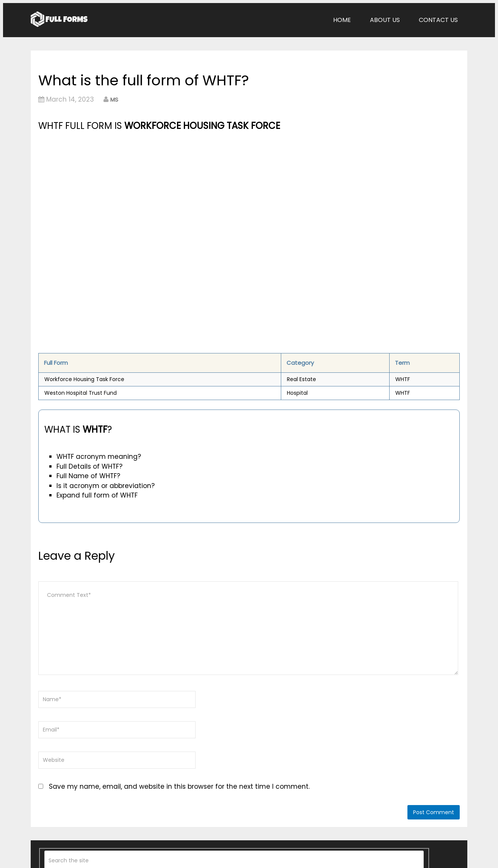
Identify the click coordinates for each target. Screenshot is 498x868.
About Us (385, 20)
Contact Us (438, 20)
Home (342, 20)
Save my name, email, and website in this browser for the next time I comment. (179, 786)
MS (114, 100)
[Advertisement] (183, 190)
